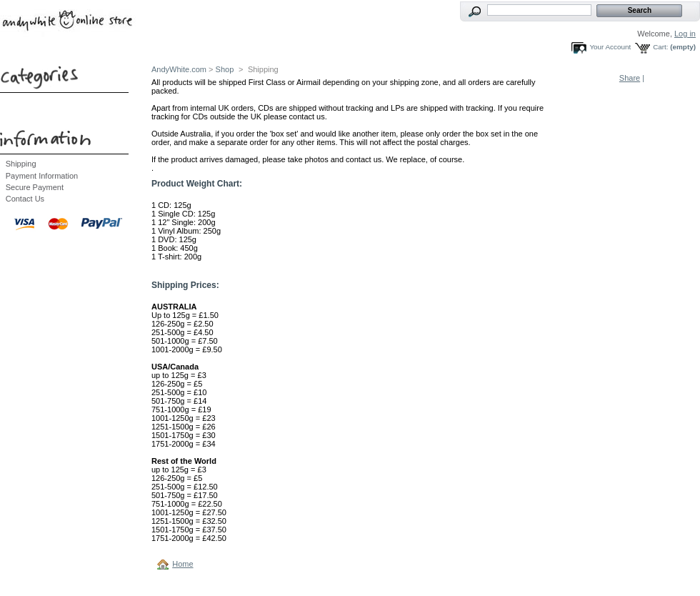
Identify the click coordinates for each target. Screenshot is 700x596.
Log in (685, 34)
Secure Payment (35, 187)
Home (182, 564)
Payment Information (42, 176)
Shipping (21, 164)
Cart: (660, 47)
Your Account (610, 47)
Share (630, 78)
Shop (225, 69)
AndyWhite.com (179, 69)
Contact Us (25, 199)
